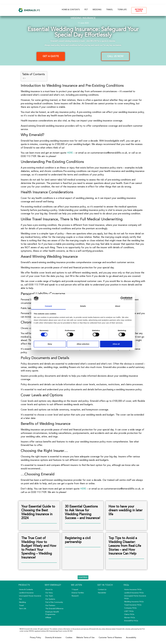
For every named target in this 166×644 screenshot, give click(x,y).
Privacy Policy (35, 638)
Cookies (69, 638)
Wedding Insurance (83, 18)
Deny (50, 344)
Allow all (116, 344)
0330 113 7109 (121, 2)
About (79, 2)
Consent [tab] (48, 306)
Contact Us (104, 2)
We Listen (76, 585)
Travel (109, 10)
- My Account (139, 2)
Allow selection (83, 344)
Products (24, 585)
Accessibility (131, 638)
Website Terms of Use (86, 638)
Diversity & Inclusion (53, 638)
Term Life (122, 10)
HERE (70, 153)
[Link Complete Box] (39, 516)
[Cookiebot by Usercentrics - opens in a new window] (122, 298)
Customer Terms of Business (110, 638)
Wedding (97, 10)
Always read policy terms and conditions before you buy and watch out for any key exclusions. (83, 45)
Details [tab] (83, 306)
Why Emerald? (53, 585)
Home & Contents (71, 10)
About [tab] (118, 306)
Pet (86, 10)
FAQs (91, 2)
